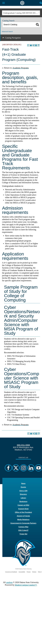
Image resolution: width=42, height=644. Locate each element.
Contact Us (23, 457)
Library (23, 498)
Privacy (29, 572)
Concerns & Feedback (11, 572)
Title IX (40, 572)
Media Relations (23, 520)
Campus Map (23, 527)
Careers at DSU (23, 505)
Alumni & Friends (23, 516)
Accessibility (22, 572)
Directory (23, 494)
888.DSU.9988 (23, 445)
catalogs (9, 582)
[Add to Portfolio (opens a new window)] (31, 45)
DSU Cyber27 (23, 530)
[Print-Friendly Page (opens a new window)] (36, 45)
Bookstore (23, 502)
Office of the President (23, 512)
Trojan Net (23, 534)
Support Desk (23, 509)
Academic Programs (21, 68)
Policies (34, 572)
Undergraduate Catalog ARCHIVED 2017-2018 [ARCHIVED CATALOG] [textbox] (21, 13)
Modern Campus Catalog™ (26, 585)
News (23, 483)
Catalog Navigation (13, 38)
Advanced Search (7, 32)
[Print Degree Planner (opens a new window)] (28, 45)
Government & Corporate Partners (23, 523)
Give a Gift (23, 491)
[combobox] (21, 13)
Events (23, 487)
